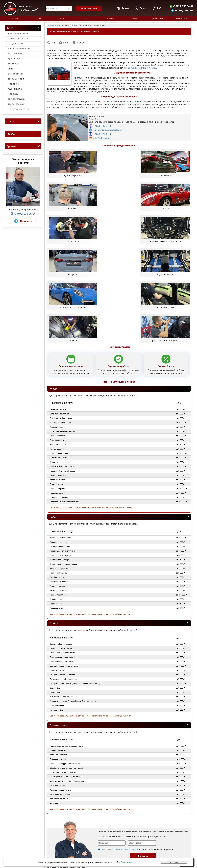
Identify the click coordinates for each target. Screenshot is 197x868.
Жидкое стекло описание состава (61, 787)
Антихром (12, 69)
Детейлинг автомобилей (18, 34)
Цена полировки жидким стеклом (154, 787)
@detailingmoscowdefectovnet (108, 130)
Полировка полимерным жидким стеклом (146, 806)
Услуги (63, 19)
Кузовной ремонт (15, 74)
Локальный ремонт (16, 79)
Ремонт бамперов (15, 84)
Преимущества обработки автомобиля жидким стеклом (105, 813)
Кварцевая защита (15, 44)
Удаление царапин (15, 59)
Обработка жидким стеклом (19, 49)
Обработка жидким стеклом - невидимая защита (138, 800)
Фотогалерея (158, 19)
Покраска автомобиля (17, 99)
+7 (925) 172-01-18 (182, 10)
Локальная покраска (16, 104)
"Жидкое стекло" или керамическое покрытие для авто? (106, 806)
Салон (54, 429)
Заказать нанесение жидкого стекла (62, 800)
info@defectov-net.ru (103, 138)
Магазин (110, 19)
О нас (39, 19)
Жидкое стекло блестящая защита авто (130, 819)
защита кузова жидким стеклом (141, 68)
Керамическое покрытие (18, 39)
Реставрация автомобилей (19, 109)
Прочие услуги (59, 637)
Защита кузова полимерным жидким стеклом (95, 819)
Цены (87, 19)
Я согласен (174, 862)
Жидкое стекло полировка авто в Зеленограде (121, 787)
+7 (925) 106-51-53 (102, 126)
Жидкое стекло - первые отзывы (88, 787)
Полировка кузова (15, 54)
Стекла (54, 535)
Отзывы (134, 19)
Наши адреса (181, 19)
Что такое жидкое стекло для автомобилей (94, 794)
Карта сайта (141, 849)
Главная (16, 19)
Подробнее (127, 862)
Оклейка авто (13, 64)
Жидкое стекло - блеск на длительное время (65, 813)
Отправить (143, 768)
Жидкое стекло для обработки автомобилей (150, 794)
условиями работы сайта (124, 761)
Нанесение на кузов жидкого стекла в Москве (65, 806)
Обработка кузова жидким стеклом (61, 794)
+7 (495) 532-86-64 (181, 6)
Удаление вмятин (15, 89)
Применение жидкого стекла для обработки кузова (97, 800)
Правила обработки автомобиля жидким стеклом (147, 813)
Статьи (139, 846)
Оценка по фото (89, 8)
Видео (139, 842)
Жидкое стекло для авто (122, 794)
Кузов (53, 300)
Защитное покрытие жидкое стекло (62, 819)
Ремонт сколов (14, 94)
